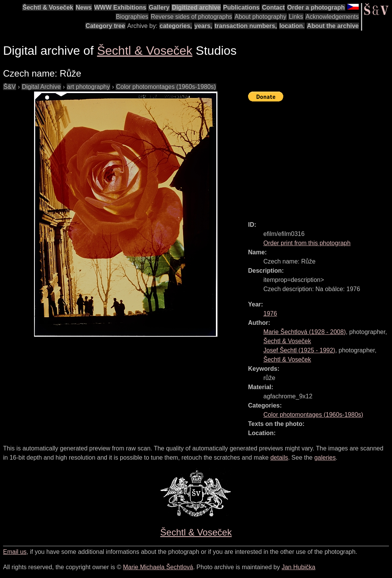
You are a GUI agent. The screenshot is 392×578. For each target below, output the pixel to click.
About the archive (333, 26)
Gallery (159, 7)
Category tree (105, 26)
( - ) (305, 332)
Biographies (132, 17)
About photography (261, 17)
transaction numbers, (246, 26)
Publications (241, 7)
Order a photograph (316, 7)
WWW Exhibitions (120, 7)
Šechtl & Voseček (48, 7)
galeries (325, 458)
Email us (15, 552)
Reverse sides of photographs (192, 17)
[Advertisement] (320, 158)
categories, (176, 26)
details (279, 458)
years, (203, 26)
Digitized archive (196, 7)
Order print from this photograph (307, 243)
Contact (273, 7)
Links (296, 17)
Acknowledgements (332, 17)
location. (292, 26)
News (84, 7)
